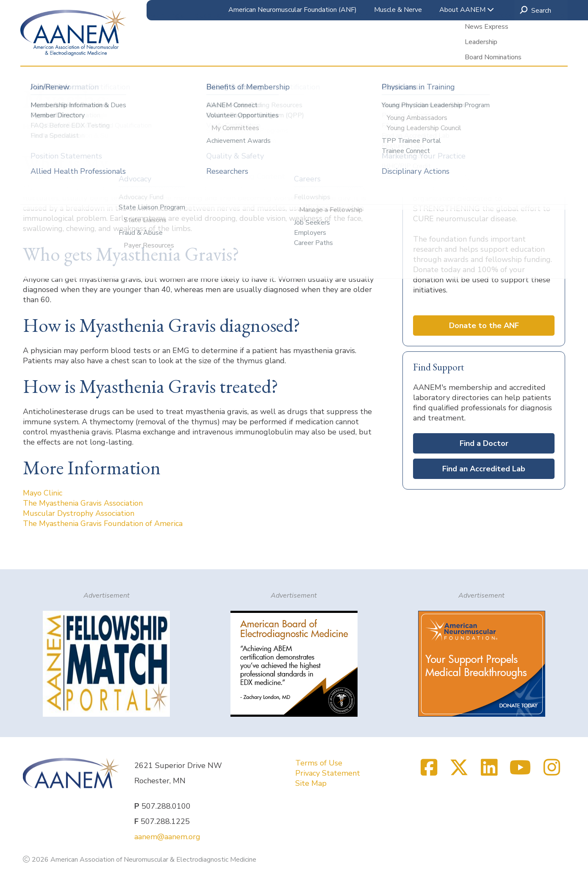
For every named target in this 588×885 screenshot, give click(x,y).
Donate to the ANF (484, 326)
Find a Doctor (484, 443)
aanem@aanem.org (167, 837)
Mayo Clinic (43, 493)
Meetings (167, 50)
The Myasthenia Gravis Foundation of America (103, 523)
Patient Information (176, 127)
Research (250, 50)
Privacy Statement (328, 773)
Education (208, 50)
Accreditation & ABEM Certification (337, 50)
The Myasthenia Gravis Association (83, 503)
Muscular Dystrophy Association (79, 513)
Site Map (311, 783)
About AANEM (467, 10)
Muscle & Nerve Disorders (254, 127)
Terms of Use (319, 763)
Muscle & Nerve (398, 10)
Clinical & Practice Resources (460, 50)
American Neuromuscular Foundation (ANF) (293, 10)
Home (33, 127)
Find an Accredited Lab (484, 469)
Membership (542, 50)
